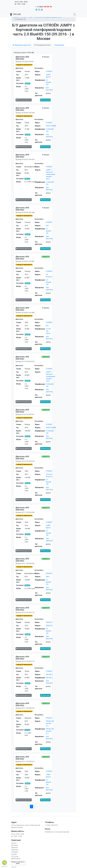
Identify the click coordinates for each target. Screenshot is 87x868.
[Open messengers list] (4, 863)
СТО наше (15, 856)
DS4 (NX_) (49, 674)
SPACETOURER (51, 126)
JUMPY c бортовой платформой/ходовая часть (51, 174)
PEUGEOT (49, 573)
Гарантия (15, 848)
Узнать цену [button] (45, 100)
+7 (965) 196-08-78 (51, 825)
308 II (48, 577)
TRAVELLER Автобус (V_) (50, 723)
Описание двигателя (24, 100)
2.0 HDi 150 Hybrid (48, 331)
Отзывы (14, 854)
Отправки (15, 852)
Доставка (15, 845)
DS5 (47, 326)
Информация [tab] (59, 45)
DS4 (47, 226)
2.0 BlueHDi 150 (48, 82)
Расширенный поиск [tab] (43, 45)
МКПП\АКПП (16, 859)
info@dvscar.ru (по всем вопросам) (57, 832)
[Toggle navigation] (74, 14)
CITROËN (49, 71)
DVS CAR (15, 15)
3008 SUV (49, 626)
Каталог (14, 843)
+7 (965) (44, 7)
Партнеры (15, 850)
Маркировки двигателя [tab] (22, 45)
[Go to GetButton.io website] (4, 866)
